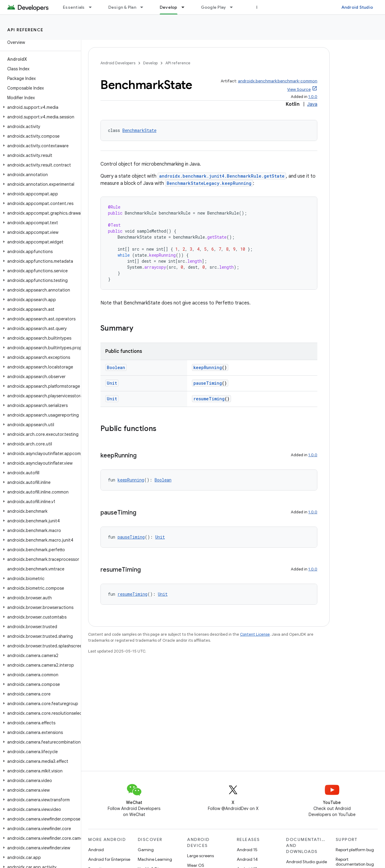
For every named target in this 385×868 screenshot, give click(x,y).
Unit (112, 383)
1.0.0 (313, 97)
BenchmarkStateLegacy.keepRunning (209, 183)
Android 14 (247, 859)
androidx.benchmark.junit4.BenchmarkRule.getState (222, 176)
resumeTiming (209, 399)
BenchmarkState (139, 130)
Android (96, 850)
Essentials (74, 7)
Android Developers (118, 63)
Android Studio (357, 7)
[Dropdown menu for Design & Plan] (144, 7)
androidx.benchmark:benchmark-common (278, 81)
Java (312, 104)
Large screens (200, 856)
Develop (150, 63)
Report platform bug (355, 850)
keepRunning (208, 367)
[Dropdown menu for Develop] (186, 7)
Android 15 (247, 850)
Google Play (214, 7)
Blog (261, 7)
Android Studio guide (306, 862)
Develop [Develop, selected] (169, 7)
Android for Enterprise (109, 859)
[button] (39, 107)
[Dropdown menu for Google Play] (234, 7)
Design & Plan (122, 7)
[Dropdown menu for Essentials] (93, 7)
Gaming (146, 850)
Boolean (116, 367)
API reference (25, 30)
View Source (299, 89)
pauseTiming (208, 383)
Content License (255, 634)
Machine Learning (155, 859)
